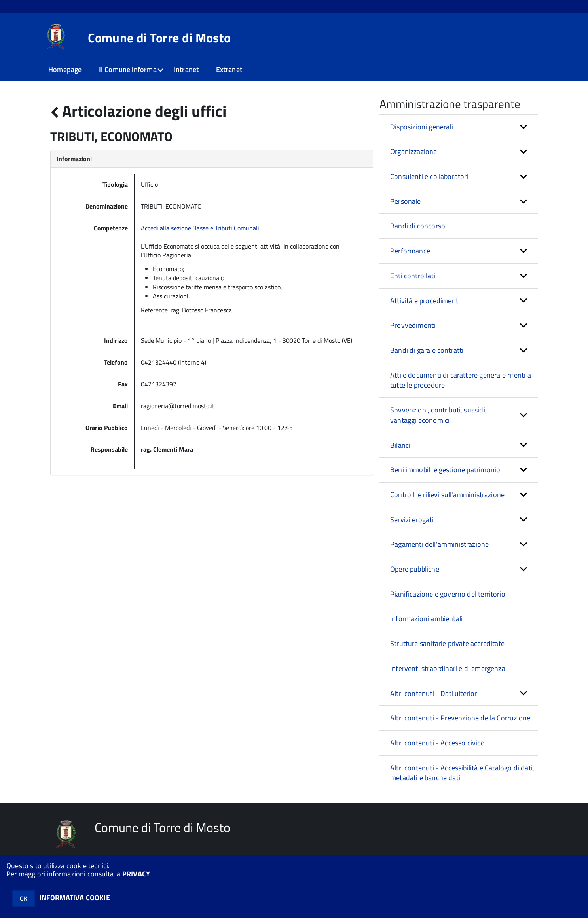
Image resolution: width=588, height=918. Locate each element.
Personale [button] (406, 201)
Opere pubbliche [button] (415, 569)
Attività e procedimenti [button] (425, 301)
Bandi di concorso (418, 226)
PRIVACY (136, 874)
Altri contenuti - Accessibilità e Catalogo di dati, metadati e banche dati (462, 773)
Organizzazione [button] (414, 151)
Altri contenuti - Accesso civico (437, 743)
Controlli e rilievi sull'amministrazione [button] (447, 495)
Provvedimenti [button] (413, 325)
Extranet (229, 69)
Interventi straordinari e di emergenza (448, 668)
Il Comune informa (128, 69)
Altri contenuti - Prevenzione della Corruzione (460, 718)
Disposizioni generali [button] (422, 127)
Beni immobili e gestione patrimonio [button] (445, 470)
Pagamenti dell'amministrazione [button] (439, 544)
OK (24, 898)
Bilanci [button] (400, 445)
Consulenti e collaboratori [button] (429, 176)
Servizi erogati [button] (412, 520)
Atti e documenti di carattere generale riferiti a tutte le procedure (461, 380)
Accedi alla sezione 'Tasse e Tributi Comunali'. (201, 228)
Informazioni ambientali (426, 619)
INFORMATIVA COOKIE (75, 898)
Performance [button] (410, 251)
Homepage (65, 69)
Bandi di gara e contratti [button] (427, 350)
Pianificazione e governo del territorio (448, 594)
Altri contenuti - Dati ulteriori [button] (434, 693)
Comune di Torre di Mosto (159, 38)
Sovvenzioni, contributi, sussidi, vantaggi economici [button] (438, 415)
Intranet (186, 69)
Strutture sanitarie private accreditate (447, 643)
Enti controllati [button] (413, 276)
